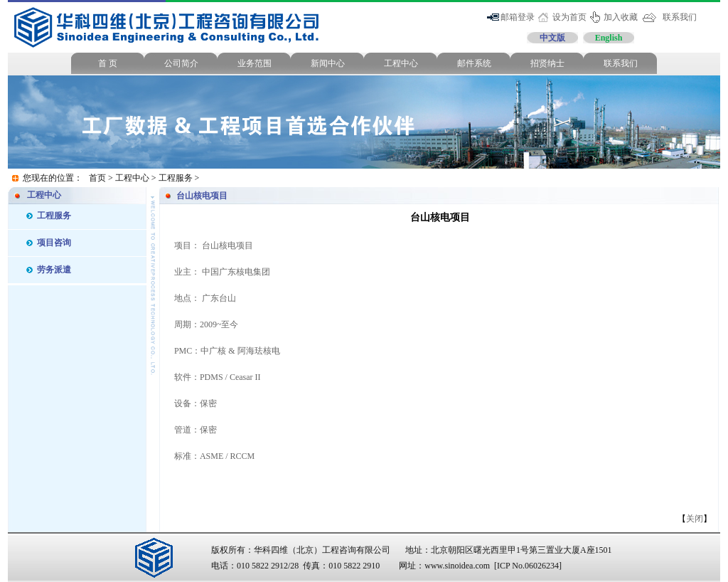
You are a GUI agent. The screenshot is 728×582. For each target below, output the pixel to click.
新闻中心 (328, 63)
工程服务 (176, 178)
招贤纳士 (547, 63)
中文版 (552, 38)
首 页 (108, 63)
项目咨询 (54, 243)
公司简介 (181, 63)
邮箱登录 (518, 17)
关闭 (695, 519)
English (609, 38)
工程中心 (401, 63)
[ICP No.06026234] (528, 566)
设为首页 (569, 17)
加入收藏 (621, 17)
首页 (97, 178)
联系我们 (680, 17)
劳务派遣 (54, 270)
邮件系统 (474, 63)
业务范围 (255, 63)
